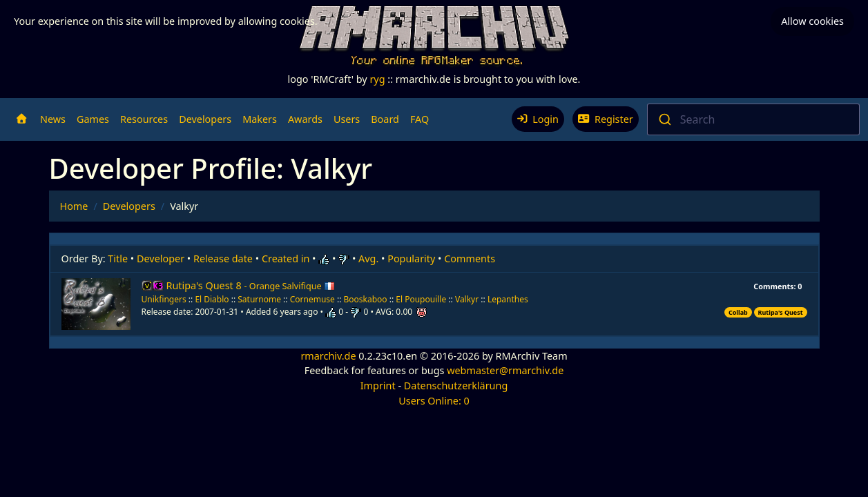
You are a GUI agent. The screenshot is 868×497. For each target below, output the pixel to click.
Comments (470, 259)
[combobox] (753, 119)
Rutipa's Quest (781, 312)
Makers (260, 119)
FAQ (419, 119)
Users (347, 119)
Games (93, 119)
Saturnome (259, 299)
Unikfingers (164, 299)
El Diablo (212, 299)
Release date (223, 259)
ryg (377, 79)
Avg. (368, 259)
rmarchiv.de (328, 356)
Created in (286, 259)
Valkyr (468, 299)
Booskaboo (367, 299)
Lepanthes (508, 299)
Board (385, 119)
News (53, 119)
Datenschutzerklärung (456, 386)
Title (118, 259)
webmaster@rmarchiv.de (505, 370)
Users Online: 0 (434, 401)
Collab (738, 312)
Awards (305, 119)
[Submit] (664, 119)
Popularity (411, 259)
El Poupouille (422, 299)
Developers (205, 119)
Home (74, 206)
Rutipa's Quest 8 (251, 285)
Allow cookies (812, 21)
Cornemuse (314, 299)
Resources (144, 119)
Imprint (378, 386)
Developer (161, 259)
